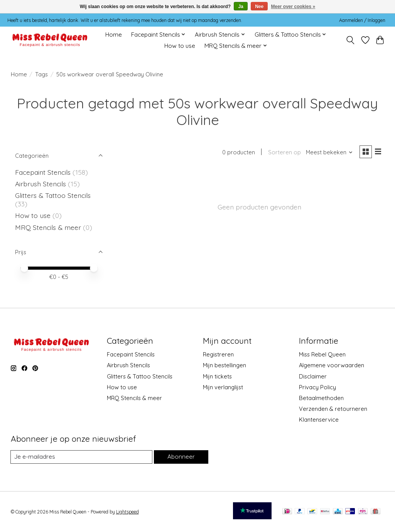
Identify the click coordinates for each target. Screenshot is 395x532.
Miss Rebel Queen (322, 354)
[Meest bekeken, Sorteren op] (328, 153)
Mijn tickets (217, 376)
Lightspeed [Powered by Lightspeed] (127, 512)
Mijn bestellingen (225, 365)
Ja (241, 7)
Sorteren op (283, 153)
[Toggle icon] (350, 40)
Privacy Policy (317, 387)
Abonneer (181, 457)
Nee (259, 7)
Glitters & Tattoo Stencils (53, 195)
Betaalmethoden (321, 398)
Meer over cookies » (293, 7)
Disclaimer (313, 376)
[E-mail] (81, 457)
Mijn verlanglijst (223, 387)
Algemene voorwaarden (332, 365)
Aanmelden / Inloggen (362, 20)
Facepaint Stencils (44, 172)
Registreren (218, 354)
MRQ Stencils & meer (48, 227)
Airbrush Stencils (41, 184)
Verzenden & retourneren (333, 409)
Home (114, 35)
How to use (180, 46)
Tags (41, 74)
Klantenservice (319, 420)
